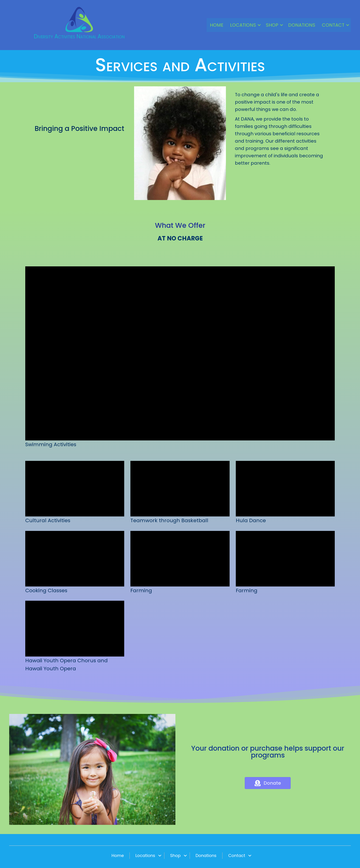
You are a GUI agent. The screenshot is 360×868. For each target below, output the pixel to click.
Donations (302, 25)
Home (217, 25)
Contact (333, 25)
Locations (243, 25)
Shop (272, 25)
